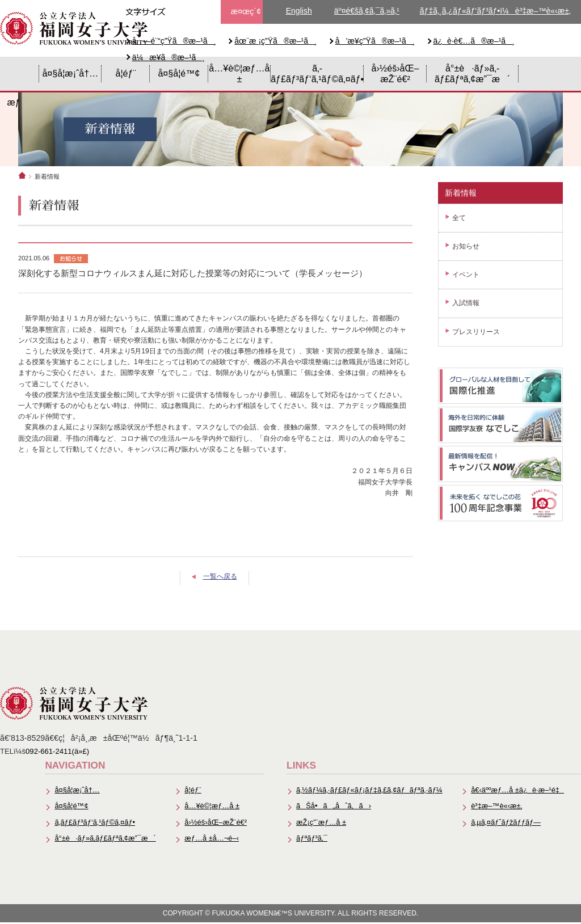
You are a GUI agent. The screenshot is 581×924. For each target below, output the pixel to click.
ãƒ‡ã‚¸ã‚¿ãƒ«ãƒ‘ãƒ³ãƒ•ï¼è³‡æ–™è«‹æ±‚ (495, 11)
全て (459, 218)
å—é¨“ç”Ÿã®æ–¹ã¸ (174, 41)
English (299, 11)
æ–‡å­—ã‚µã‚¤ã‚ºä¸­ (179, 12)
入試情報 (466, 303)
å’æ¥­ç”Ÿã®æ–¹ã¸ (375, 41)
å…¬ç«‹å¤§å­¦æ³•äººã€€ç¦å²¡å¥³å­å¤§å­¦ (74, 28)
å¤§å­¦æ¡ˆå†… (70, 73)
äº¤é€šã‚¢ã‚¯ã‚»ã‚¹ (367, 11)
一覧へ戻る (220, 576)
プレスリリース (476, 332)
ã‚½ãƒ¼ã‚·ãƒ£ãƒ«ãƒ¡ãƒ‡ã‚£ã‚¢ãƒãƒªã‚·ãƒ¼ (367, 790)
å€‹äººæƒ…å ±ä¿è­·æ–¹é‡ (517, 790)
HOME (20, 74)
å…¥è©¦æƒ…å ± (239, 73)
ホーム (22, 175)
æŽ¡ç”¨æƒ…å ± (319, 823)
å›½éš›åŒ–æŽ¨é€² (395, 73)
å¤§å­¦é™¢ (179, 73)
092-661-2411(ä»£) (57, 751)
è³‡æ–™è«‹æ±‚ (496, 807)
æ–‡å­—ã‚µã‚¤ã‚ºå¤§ (199, 12)
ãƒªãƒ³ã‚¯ (309, 840)
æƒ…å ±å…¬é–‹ (209, 840)
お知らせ (466, 246)
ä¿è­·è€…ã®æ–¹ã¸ (474, 41)
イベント (466, 275)
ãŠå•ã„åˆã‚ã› (331, 807)
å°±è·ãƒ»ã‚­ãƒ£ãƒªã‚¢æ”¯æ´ (472, 73)
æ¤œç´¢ (246, 11)
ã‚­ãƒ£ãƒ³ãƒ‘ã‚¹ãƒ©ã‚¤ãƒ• (317, 73)
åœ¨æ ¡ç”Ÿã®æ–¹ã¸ (275, 41)
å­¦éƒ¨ (125, 73)
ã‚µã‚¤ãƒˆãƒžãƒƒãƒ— (505, 823)
